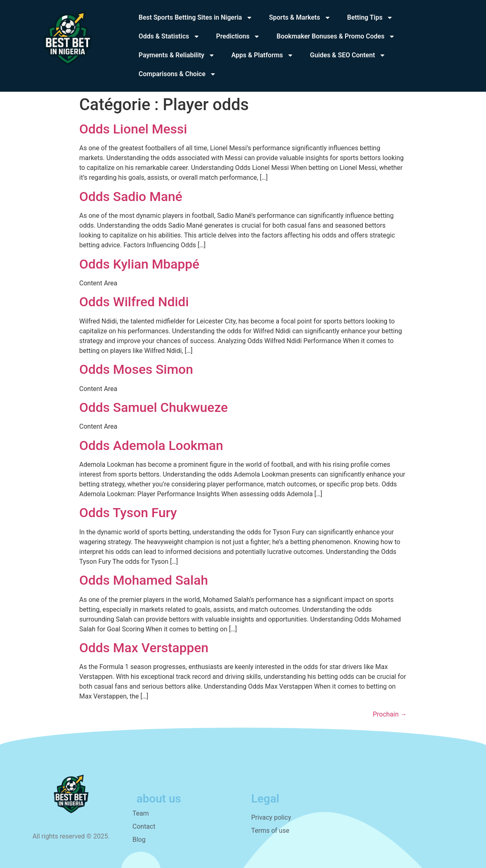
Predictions (238, 36)
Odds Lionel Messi (133, 129)
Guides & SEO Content (348, 55)
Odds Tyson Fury (128, 513)
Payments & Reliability (177, 55)
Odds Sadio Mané (131, 197)
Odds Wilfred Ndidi (134, 302)
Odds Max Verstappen (144, 648)
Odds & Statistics (169, 36)
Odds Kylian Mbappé (139, 264)
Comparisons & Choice (177, 74)
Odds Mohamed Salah (144, 580)
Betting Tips (370, 18)
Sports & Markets (300, 18)
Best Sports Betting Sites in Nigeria (196, 18)
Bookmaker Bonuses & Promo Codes (336, 36)
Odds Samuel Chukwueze (154, 407)
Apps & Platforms (262, 55)
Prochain (390, 714)
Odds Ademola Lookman (151, 445)
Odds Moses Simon (136, 369)
